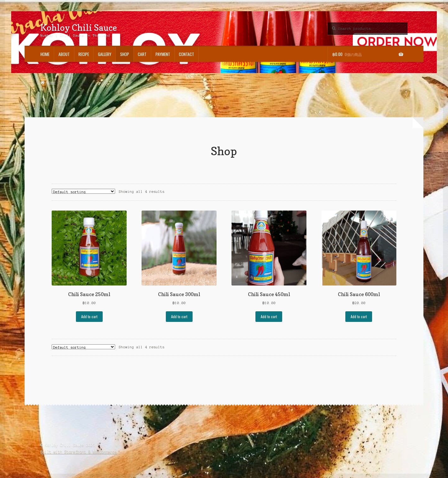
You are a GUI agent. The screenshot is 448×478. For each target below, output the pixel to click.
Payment (163, 54)
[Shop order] (83, 191)
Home (45, 54)
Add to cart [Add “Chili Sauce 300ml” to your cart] (179, 316)
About (64, 54)
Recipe (84, 54)
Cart (142, 54)
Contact (187, 54)
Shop (125, 54)
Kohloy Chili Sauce (79, 28)
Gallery (105, 54)
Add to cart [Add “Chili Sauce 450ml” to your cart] (269, 316)
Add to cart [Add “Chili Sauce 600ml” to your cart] (359, 316)
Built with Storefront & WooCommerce (79, 452)
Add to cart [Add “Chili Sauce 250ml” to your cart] (89, 316)
